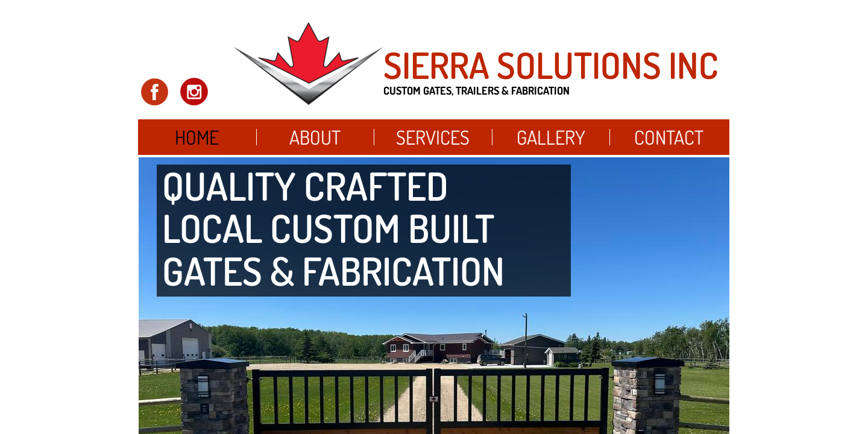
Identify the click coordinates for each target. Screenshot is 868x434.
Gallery (551, 137)
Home (197, 137)
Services (433, 137)
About (315, 137)
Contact (669, 137)
